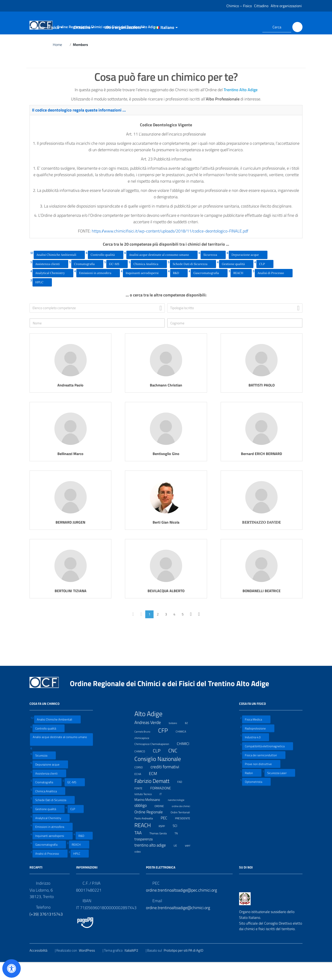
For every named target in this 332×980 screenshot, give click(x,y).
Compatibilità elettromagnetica (268, 763)
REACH (241, 290)
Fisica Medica (256, 737)
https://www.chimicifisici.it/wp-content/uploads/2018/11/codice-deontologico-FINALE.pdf (173, 248)
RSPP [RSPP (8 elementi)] (165, 843)
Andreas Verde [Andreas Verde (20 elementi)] (151, 740)
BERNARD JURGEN (70, 540)
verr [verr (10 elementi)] (191, 863)
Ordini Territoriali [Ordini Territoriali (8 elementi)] (183, 829)
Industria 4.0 (256, 754)
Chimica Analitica (149, 281)
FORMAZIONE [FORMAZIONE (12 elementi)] (163, 805)
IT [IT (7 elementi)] (163, 811)
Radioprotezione (258, 746)
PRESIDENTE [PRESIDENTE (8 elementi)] (185, 835)
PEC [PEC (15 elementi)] (167, 835)
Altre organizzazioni (286, 6)
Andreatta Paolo (70, 402)
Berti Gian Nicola (166, 540)
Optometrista (256, 799)
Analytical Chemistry (53, 290)
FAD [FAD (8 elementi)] (183, 799)
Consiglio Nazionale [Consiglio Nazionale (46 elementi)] (161, 776)
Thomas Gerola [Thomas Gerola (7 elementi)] (161, 850)
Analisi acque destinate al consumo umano (162, 272)
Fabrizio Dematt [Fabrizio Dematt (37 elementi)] (155, 798)
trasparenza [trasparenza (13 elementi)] (146, 856)
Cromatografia (87, 281)
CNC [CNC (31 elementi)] (176, 768)
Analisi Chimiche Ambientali (59, 272)
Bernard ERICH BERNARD (261, 471)
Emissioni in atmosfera (98, 290)
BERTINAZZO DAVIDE (261, 540)
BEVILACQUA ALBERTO (166, 608)
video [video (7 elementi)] (140, 868)
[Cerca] (297, 27)
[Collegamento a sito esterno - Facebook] (245, 27)
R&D (179, 290)
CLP (265, 281)
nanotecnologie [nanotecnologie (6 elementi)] (179, 817)
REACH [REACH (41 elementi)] (145, 842)
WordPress (90, 968)
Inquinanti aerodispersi (145, 290)
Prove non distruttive (261, 781)
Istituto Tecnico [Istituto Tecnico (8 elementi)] (146, 811)
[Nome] (97, 340)
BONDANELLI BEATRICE (262, 608)
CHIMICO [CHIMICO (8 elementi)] (143, 768)
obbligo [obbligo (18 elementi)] (143, 823)
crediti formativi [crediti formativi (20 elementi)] (168, 784)
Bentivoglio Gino (166, 471)
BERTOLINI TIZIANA (71, 608)
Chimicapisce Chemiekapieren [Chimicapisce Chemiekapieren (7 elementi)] (155, 761)
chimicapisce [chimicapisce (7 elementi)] (145, 755)
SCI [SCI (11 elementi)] (178, 843)
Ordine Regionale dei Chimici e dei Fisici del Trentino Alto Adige (173, 701)
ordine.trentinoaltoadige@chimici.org (178, 925)
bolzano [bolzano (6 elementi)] (176, 740)
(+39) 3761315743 (46, 931)
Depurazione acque (248, 272)
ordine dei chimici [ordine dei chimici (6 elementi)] (184, 823)
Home (60, 62)
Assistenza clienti (50, 281)
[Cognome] (235, 340)
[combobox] (97, 325)
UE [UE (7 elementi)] (178, 862)
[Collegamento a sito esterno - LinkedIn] (253, 27)
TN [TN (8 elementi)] (179, 850)
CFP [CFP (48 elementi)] (166, 748)
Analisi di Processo (274, 290)
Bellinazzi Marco (70, 471)
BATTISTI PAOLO (262, 402)
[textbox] (99, 325)
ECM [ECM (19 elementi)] (156, 791)
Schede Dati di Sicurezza (193, 281)
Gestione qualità (236, 281)
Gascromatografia (209, 290)
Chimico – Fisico (239, 6)
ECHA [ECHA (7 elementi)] (141, 791)
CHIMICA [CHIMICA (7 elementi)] (184, 748)
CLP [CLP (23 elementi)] (160, 768)
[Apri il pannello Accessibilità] (12, 968)
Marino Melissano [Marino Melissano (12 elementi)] (150, 817)
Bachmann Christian (166, 402)
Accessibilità (41, 968)
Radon (252, 790)
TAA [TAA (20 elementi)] (141, 850)
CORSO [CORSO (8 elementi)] (141, 784)
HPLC (42, 299)
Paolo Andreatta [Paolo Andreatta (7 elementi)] (147, 835)
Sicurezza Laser (280, 790)
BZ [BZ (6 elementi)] (189, 740)
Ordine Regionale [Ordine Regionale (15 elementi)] (151, 829)
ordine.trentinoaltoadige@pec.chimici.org (181, 907)
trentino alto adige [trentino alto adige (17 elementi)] (153, 862)
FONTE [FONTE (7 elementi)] (141, 805)
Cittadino (261, 6)
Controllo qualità (106, 272)
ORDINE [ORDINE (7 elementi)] (162, 823)
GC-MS (117, 281)
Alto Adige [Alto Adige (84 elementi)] (151, 731)
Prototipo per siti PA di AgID (186, 968)
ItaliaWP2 (134, 968)
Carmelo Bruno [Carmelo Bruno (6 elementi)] (145, 748)
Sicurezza (213, 272)
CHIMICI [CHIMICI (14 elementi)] (186, 761)
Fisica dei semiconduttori (264, 772)
